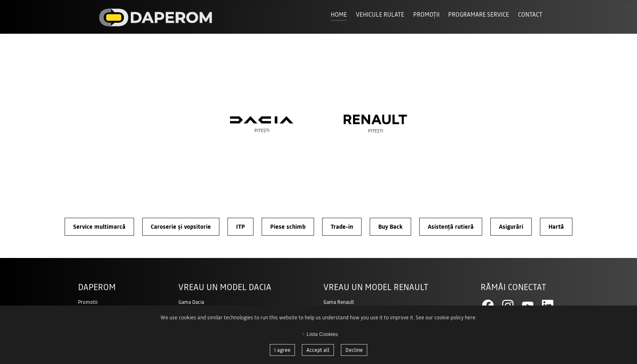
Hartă (556, 227)
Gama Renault (339, 302)
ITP (240, 227)
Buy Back (390, 227)
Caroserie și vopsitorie (181, 227)
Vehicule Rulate (380, 15)
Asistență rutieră (451, 227)
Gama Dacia (191, 302)
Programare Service (479, 15)
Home (339, 15)
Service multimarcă (99, 227)
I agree (282, 350)
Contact (530, 15)
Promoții (426, 15)
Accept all (318, 350)
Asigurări (511, 227)
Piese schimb (288, 227)
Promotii (88, 302)
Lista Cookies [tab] (319, 334)
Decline (354, 350)
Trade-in (342, 227)
